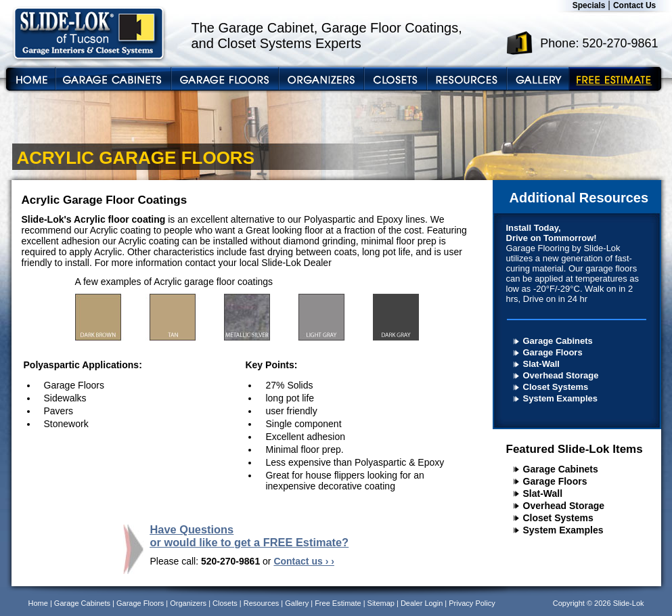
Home (38, 603)
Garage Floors (553, 352)
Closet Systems (556, 387)
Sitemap (381, 603)
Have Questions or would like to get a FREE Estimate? (250, 536)
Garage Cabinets (558, 341)
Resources (262, 603)
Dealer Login (422, 603)
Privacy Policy (472, 603)
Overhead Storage (561, 375)
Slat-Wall (541, 364)
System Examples (561, 398)
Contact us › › (304, 561)
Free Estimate (338, 603)
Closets (225, 603)
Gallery (297, 603)
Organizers (188, 603)
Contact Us (634, 5)
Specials (589, 5)
